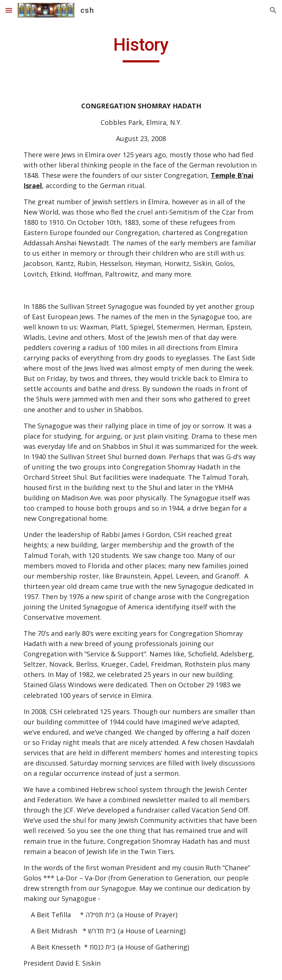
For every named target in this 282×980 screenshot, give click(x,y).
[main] (141, 48)
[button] (9, 10)
